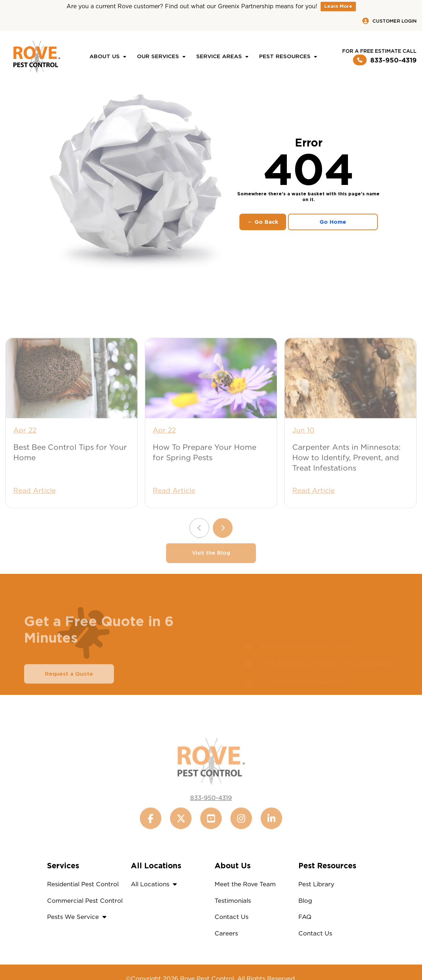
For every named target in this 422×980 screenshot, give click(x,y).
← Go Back (263, 222)
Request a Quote (69, 693)
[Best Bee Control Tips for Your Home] (72, 397)
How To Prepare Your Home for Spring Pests (205, 472)
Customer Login (389, 21)
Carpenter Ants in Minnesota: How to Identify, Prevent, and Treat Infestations (346, 477)
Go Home (333, 222)
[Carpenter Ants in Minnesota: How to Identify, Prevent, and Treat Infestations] (350, 397)
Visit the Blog (211, 572)
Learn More (338, 6)
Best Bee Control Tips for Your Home (70, 472)
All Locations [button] (156, 884)
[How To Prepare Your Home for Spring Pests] (211, 397)
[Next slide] (223, 547)
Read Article (35, 510)
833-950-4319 (385, 60)
